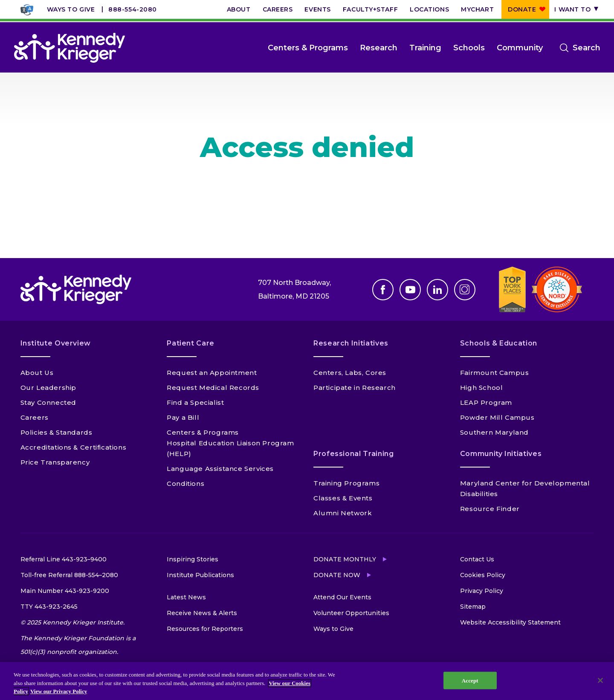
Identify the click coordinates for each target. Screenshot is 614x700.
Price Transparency (55, 462)
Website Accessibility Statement (510, 622)
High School (482, 388)
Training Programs (346, 483)
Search (586, 48)
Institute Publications (200, 575)
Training (425, 48)
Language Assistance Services (220, 469)
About (239, 9)
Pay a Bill (183, 417)
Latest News (186, 597)
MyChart (477, 9)
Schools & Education (499, 343)
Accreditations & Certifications (74, 447)
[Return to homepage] (70, 48)
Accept (470, 680)
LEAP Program (486, 402)
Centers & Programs (308, 48)
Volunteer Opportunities (351, 613)
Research (379, 48)
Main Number (65, 591)
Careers (278, 9)
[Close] (600, 680)
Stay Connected (48, 402)
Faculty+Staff (370, 9)
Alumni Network (343, 513)
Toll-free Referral (69, 575)
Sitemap (473, 607)
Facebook (383, 290)
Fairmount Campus (495, 373)
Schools (469, 48)
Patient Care (191, 343)
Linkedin (437, 290)
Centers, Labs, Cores (350, 373)
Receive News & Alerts (202, 613)
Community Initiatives (501, 454)
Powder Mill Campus (497, 417)
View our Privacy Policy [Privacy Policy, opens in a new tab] (59, 691)
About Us (37, 373)
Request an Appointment (212, 373)
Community (520, 48)
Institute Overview (56, 343)
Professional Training (353, 454)
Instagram (465, 290)
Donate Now (337, 575)
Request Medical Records (213, 388)
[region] (307, 681)
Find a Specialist (195, 402)
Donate (522, 9)
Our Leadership (48, 388)
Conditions (185, 484)
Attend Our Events (342, 597)
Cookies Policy (483, 575)
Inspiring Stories (193, 559)
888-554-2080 (133, 9)
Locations (429, 9)
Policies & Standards (56, 432)
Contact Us (477, 559)
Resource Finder (490, 509)
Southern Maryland (494, 432)
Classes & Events (343, 498)
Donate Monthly (345, 559)
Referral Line (64, 559)
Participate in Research (355, 388)
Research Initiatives (351, 343)
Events (317, 9)
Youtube (410, 290)
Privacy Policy (482, 591)
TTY (49, 607)
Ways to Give (71, 9)
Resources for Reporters (205, 629)
